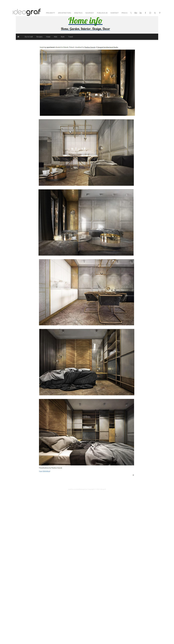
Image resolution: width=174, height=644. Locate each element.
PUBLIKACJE (102, 13)
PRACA (124, 13)
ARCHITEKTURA (65, 13)
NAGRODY (90, 13)
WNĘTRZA (78, 13)
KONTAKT (115, 13)
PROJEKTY (50, 13)
